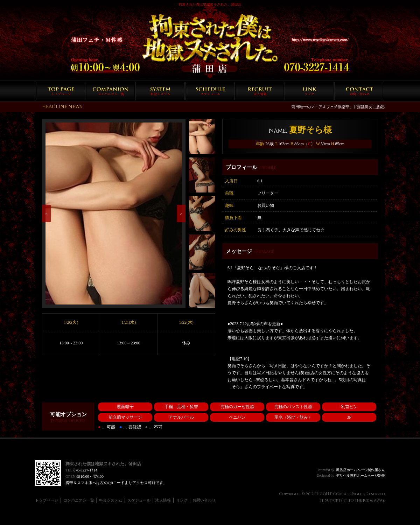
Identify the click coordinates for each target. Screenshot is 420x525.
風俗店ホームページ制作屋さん (360, 470)
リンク (309, 91)
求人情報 (260, 91)
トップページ (61, 91)
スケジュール (210, 91)
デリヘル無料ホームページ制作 (360, 475)
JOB (366, 500)
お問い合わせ (359, 91)
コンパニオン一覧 (110, 91)
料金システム (160, 91)
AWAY (379, 500)
